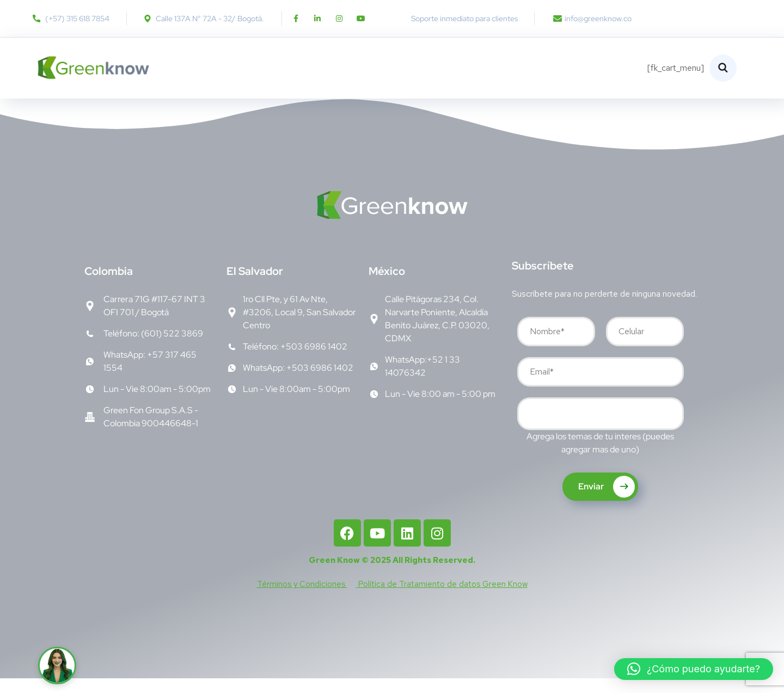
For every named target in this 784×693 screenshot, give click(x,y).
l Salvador (255, 286)
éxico (387, 286)
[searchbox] (529, 430)
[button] (694, 669)
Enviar (607, 501)
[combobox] (601, 428)
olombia (109, 286)
